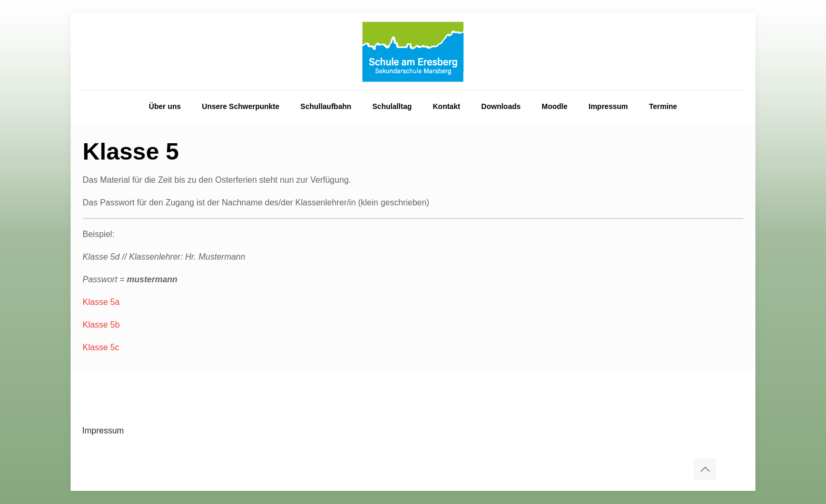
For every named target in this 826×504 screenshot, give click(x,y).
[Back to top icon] (705, 469)
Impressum (103, 431)
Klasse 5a (101, 302)
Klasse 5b (101, 325)
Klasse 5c (101, 347)
